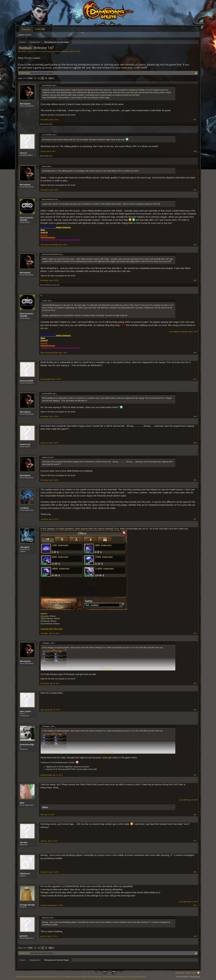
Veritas (43, 124)
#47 (195, 379)
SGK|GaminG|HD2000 (27, 219)
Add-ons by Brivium (125, 977)
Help (188, 973)
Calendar (40, 29)
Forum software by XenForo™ (80, 977)
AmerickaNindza (46, 285)
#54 (195, 710)
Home (194, 973)
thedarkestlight (27, 746)
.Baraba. (24, 842)
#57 (195, 841)
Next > (51, 78)
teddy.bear (65, 51)
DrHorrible (45, 616)
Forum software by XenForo (37, 977)
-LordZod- (24, 508)
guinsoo (24, 936)
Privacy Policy (195, 977)
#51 (195, 519)
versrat (23, 153)
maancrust (25, 444)
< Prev (30, 78)
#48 (195, 416)
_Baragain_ (25, 547)
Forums (26, 29)
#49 (195, 443)
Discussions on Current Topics (40, 51)
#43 (195, 190)
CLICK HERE (140, 68)
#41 (195, 120)
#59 (195, 905)
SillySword (25, 874)
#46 (195, 353)
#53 (195, 683)
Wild (22, 803)
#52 (195, 633)
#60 (195, 936)
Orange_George (27, 905)
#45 (195, 280)
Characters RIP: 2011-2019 (51, 629)
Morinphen (25, 104)
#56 (195, 815)
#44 (195, 245)
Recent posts (25, 35)
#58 (195, 872)
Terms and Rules (182, 977)
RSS (198, 973)
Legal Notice (180, 973)
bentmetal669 (27, 381)
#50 (195, 480)
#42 (195, 151)
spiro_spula (25, 711)
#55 (195, 775)
